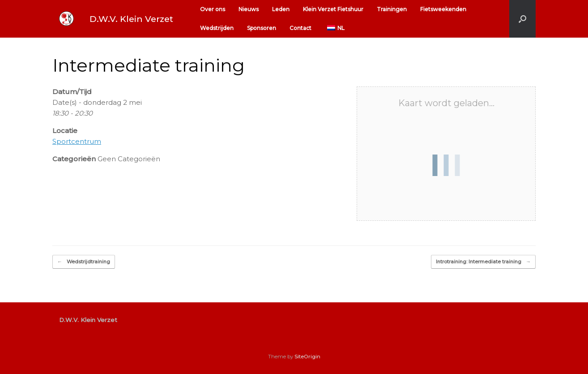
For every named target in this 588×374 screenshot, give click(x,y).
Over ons (213, 9)
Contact (300, 28)
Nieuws (249, 9)
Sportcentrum (77, 141)
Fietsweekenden (443, 9)
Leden (281, 9)
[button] (522, 19)
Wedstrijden (217, 28)
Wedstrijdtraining (84, 262)
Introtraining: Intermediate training (483, 262)
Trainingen (392, 9)
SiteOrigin (307, 357)
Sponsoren (262, 28)
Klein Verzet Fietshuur (333, 9)
